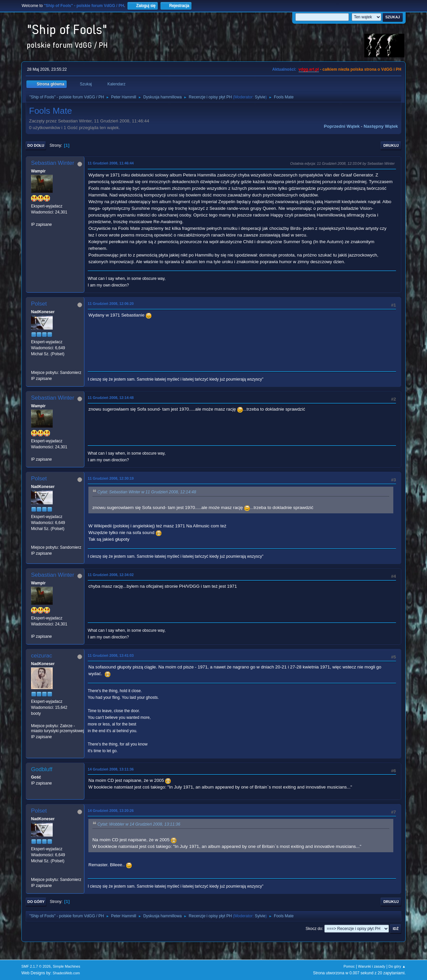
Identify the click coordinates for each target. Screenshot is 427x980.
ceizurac (42, 656)
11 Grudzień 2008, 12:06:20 (111, 304)
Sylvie (260, 97)
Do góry (36, 902)
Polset (39, 304)
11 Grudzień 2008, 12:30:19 (111, 478)
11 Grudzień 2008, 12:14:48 (111, 398)
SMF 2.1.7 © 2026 (36, 966)
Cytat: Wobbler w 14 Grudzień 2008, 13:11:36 (139, 825)
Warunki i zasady (372, 966)
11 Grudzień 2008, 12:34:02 (111, 575)
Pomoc (349, 966)
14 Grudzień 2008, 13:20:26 (111, 811)
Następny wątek (381, 126)
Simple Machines (66, 966)
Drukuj (391, 145)
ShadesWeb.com (66, 973)
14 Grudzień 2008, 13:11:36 (111, 769)
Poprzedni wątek (342, 126)
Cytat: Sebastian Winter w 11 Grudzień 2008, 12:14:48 (147, 492)
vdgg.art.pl (309, 69)
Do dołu (36, 145)
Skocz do (314, 929)
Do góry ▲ (397, 966)
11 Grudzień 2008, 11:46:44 (111, 163)
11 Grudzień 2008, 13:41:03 (111, 655)
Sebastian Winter (53, 163)
